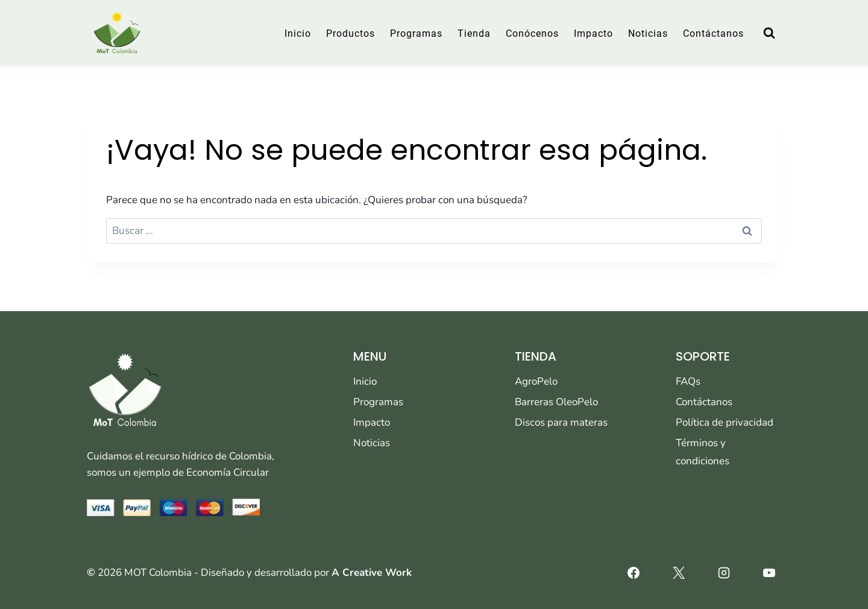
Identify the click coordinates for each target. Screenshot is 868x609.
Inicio (298, 33)
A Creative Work (372, 573)
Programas (416, 33)
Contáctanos (713, 33)
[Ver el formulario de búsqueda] (769, 33)
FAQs (688, 381)
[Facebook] (634, 573)
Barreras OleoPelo (556, 402)
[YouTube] (769, 573)
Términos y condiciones (703, 452)
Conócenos (532, 33)
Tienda (474, 33)
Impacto (593, 33)
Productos (351, 33)
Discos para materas (561, 422)
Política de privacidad (725, 422)
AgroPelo (536, 381)
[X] (679, 573)
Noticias (648, 33)
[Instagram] (724, 573)
